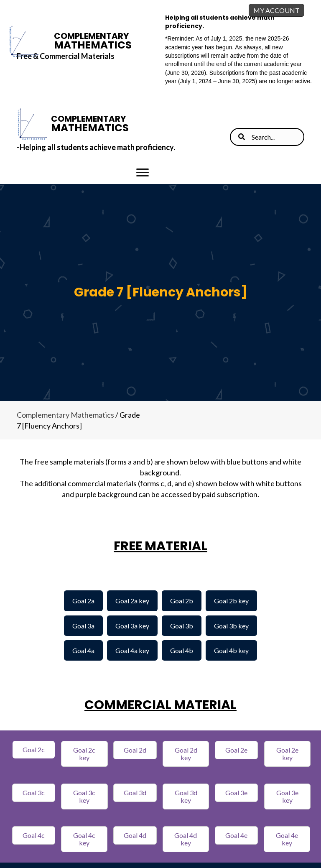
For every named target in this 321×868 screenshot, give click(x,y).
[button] (34, 750)
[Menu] (143, 173)
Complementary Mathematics (65, 415)
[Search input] (267, 137)
